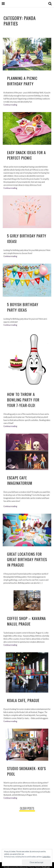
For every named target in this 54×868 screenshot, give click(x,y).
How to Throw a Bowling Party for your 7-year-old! (23, 400)
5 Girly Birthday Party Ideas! (27, 239)
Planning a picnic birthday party (22, 81)
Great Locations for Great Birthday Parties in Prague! (27, 559)
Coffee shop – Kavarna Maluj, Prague (26, 621)
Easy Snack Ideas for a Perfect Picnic (26, 155)
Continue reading (10, 105)
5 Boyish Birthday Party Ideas (23, 307)
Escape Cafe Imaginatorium (20, 480)
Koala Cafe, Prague (23, 700)
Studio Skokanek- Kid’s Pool (26, 771)
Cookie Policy (46, 857)
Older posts (27, 808)
